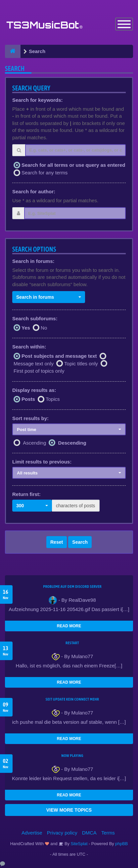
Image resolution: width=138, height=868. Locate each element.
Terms (108, 833)
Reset (57, 542)
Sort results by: (30, 418)
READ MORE (69, 626)
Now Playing (72, 756)
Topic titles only (81, 364)
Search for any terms (45, 173)
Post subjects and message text (59, 356)
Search (80, 542)
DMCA (89, 833)
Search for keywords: (38, 100)
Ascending (34, 443)
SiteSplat (79, 844)
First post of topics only (39, 371)
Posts (28, 399)
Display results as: (34, 390)
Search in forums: (33, 261)
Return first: (26, 494)
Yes (26, 328)
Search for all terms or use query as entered (73, 165)
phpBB (121, 844)
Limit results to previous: (42, 462)
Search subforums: (35, 318)
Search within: (29, 347)
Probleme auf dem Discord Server (72, 587)
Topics (53, 399)
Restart (72, 643)
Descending (72, 443)
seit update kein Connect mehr (72, 699)
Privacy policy (62, 833)
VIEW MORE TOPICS (69, 810)
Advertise (32, 833)
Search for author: (34, 191)
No (44, 328)
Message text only (34, 364)
